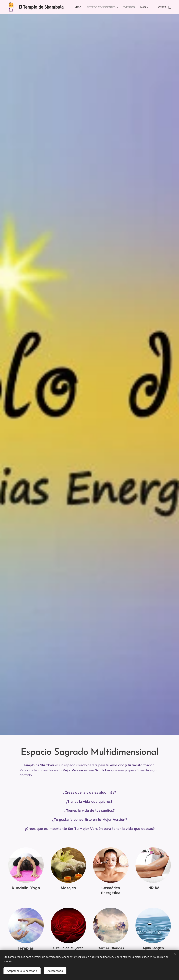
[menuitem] (79, 7)
